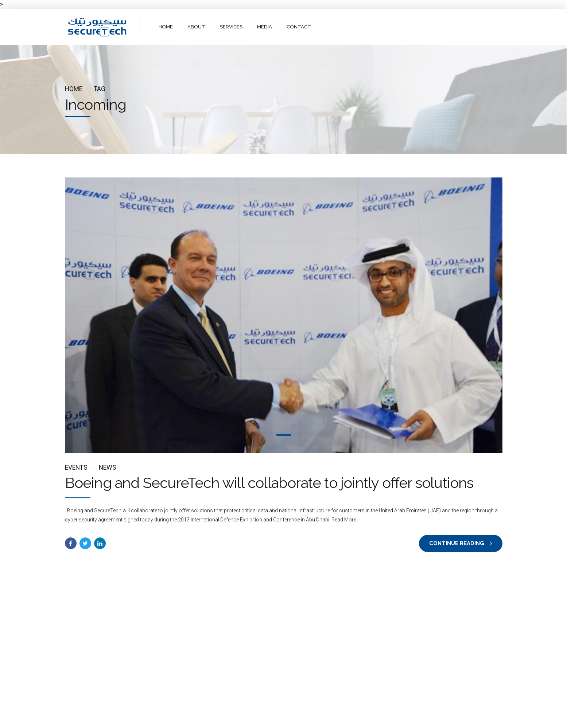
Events (76, 467)
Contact (308, 716)
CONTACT (298, 27)
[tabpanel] (284, 315)
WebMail (338, 716)
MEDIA (264, 27)
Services (278, 716)
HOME (166, 27)
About (251, 716)
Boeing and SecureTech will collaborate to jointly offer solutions (269, 483)
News (108, 467)
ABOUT (196, 27)
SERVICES (231, 27)
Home (74, 89)
